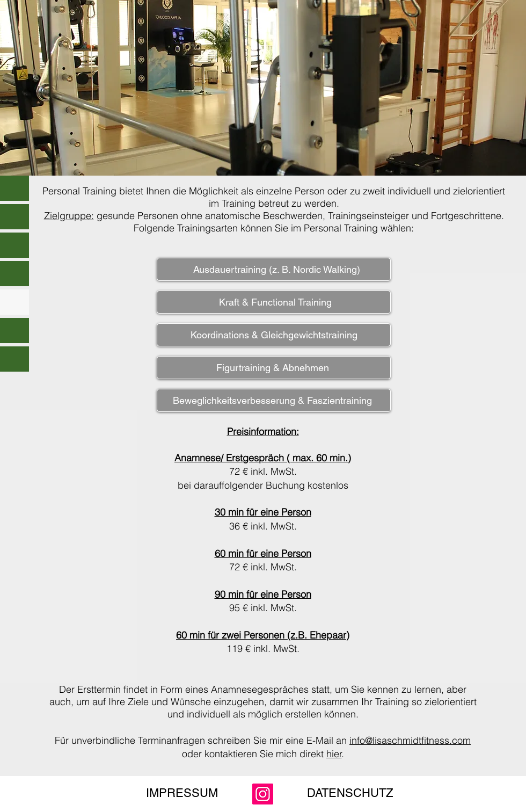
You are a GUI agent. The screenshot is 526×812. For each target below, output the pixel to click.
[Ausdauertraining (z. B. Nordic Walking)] (274, 269)
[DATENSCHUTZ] (350, 794)
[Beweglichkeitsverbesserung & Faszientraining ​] (274, 400)
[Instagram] (263, 794)
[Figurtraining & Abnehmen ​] (274, 368)
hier (334, 754)
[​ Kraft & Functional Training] (274, 302)
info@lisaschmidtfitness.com (410, 740)
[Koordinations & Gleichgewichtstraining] (274, 335)
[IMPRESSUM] (182, 794)
